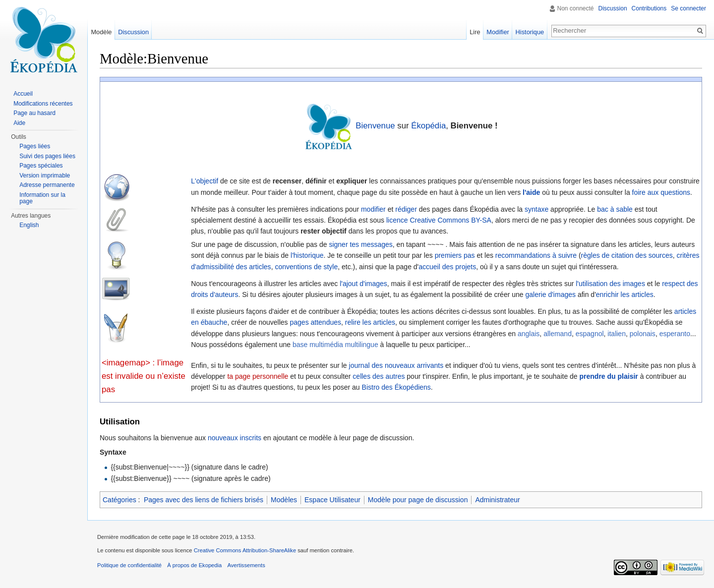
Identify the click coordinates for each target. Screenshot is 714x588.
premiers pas (455, 255)
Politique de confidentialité (129, 565)
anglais (529, 334)
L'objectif (205, 181)
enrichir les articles (625, 294)
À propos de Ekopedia (194, 565)
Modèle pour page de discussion (418, 500)
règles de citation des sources (627, 255)
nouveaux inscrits (235, 438)
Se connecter (688, 8)
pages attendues (315, 322)
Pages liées (35, 146)
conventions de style (306, 267)
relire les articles (370, 322)
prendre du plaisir (609, 376)
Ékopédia (428, 126)
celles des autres (379, 376)
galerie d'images (550, 294)
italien (617, 334)
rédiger (406, 209)
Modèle (101, 32)
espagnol (590, 334)
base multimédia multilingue (335, 345)
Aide (19, 123)
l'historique (307, 255)
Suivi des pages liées (47, 156)
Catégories (119, 500)
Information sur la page (42, 198)
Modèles (284, 500)
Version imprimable (45, 176)
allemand (558, 334)
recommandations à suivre (536, 255)
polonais (643, 334)
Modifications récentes (43, 104)
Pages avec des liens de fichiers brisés (204, 500)
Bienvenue (375, 126)
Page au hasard (34, 113)
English (29, 225)
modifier (373, 209)
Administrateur (497, 500)
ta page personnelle (258, 376)
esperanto (675, 334)
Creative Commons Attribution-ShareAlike (245, 550)
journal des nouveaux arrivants (396, 365)
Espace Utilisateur (332, 500)
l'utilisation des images (610, 284)
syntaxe (536, 209)
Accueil (23, 94)
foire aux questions (661, 192)
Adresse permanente (47, 185)
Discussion (613, 8)
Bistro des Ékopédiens (396, 387)
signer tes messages (360, 244)
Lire (475, 32)
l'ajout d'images (363, 284)
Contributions (649, 8)
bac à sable (615, 209)
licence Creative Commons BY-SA (439, 220)
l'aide (531, 192)
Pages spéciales (41, 166)
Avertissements (246, 565)
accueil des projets (447, 267)
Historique (530, 32)
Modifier (498, 32)
